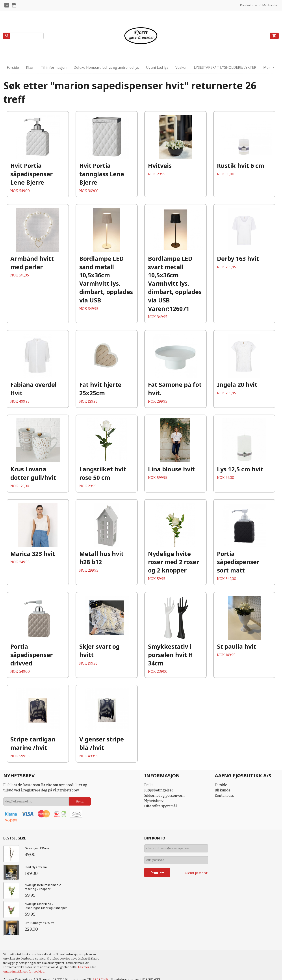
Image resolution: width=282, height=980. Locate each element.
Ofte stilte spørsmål (161, 806)
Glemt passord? (197, 873)
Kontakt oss (224, 796)
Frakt (149, 785)
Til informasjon (54, 67)
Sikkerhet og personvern (164, 796)
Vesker (181, 67)
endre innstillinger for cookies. (24, 972)
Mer (267, 67)
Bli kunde (223, 790)
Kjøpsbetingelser (159, 790)
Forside (13, 67)
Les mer (84, 967)
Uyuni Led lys (157, 67)
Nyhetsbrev (154, 801)
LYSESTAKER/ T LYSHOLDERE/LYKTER (225, 67)
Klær (30, 67)
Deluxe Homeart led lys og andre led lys (106, 67)
